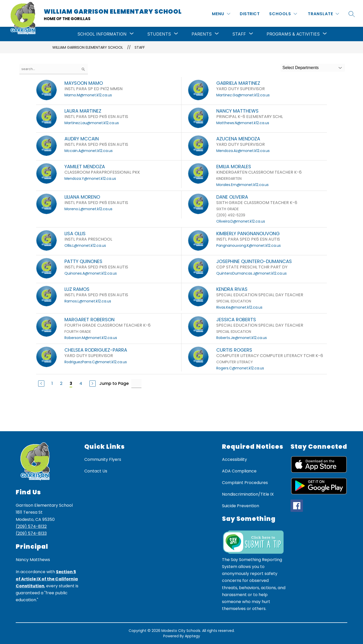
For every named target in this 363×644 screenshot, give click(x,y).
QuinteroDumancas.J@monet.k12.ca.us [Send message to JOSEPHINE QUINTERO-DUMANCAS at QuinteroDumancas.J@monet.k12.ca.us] (251, 273)
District (250, 14)
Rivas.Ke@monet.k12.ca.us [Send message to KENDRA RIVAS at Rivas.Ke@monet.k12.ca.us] (239, 307)
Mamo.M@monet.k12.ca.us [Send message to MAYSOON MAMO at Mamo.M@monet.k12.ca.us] (88, 95)
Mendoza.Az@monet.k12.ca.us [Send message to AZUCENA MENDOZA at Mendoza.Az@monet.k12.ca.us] (243, 151)
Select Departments (301, 68)
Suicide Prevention (241, 506)
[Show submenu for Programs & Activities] (293, 34)
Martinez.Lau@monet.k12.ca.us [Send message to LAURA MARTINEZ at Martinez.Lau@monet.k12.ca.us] (92, 123)
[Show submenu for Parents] (202, 34)
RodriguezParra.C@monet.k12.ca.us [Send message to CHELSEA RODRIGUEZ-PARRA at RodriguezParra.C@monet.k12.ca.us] (96, 362)
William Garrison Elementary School (88, 47)
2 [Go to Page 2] (61, 383)
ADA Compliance (239, 471)
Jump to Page (114, 383)
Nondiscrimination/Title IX (248, 494)
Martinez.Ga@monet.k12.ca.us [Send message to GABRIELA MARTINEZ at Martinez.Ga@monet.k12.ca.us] (243, 95)
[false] (54, 69)
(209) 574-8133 (31, 533)
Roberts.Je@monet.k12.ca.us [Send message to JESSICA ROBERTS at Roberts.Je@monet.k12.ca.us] (242, 338)
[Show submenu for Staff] (239, 34)
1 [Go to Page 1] (52, 383)
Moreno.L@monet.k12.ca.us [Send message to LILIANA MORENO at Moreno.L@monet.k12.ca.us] (88, 209)
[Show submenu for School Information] (102, 34)
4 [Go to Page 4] (81, 383)
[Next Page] (93, 384)
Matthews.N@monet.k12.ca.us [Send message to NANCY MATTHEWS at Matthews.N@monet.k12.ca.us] (243, 123)
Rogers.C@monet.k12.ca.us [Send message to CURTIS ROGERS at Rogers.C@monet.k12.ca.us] (240, 368)
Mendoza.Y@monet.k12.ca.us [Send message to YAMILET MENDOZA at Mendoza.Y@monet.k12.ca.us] (90, 179)
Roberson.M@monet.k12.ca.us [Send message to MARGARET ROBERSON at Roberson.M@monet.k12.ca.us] (91, 338)
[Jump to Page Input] (136, 383)
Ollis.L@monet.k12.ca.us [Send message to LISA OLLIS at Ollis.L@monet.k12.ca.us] (85, 245)
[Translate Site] (323, 14)
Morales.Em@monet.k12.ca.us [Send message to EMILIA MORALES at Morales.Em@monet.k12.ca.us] (242, 185)
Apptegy (192, 636)
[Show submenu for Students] (159, 34)
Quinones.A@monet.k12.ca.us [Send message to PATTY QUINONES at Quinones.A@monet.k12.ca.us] (91, 273)
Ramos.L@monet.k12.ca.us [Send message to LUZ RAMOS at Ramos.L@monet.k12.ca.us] (88, 301)
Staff (140, 47)
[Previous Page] (41, 384)
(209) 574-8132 (31, 526)
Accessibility (234, 459)
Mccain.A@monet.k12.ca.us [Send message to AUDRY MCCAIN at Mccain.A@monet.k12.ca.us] (89, 151)
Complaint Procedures (245, 483)
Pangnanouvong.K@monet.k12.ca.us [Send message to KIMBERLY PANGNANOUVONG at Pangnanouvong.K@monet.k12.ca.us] (249, 245)
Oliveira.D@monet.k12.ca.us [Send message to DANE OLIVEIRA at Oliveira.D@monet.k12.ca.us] (241, 221)
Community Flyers (103, 459)
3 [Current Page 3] (71, 383)
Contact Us (96, 471)
